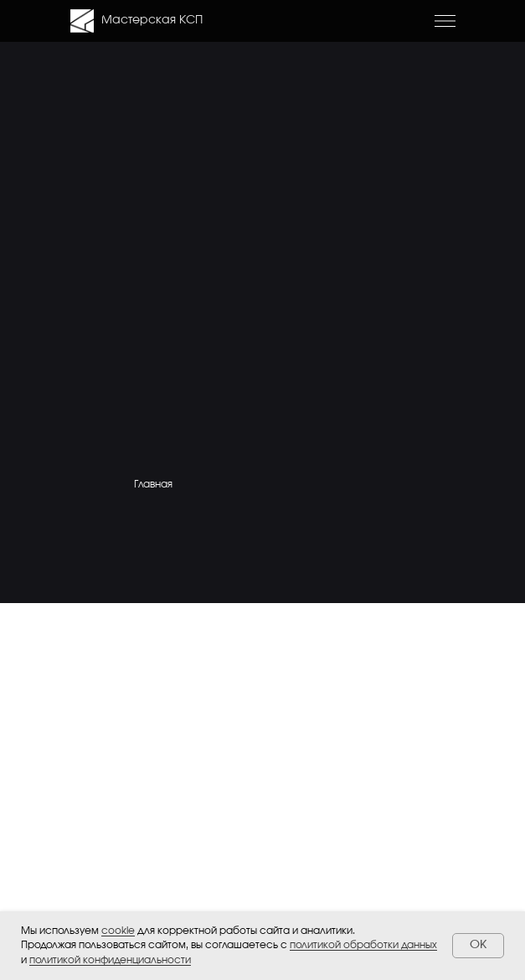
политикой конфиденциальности (110, 960)
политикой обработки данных (363, 945)
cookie (118, 931)
